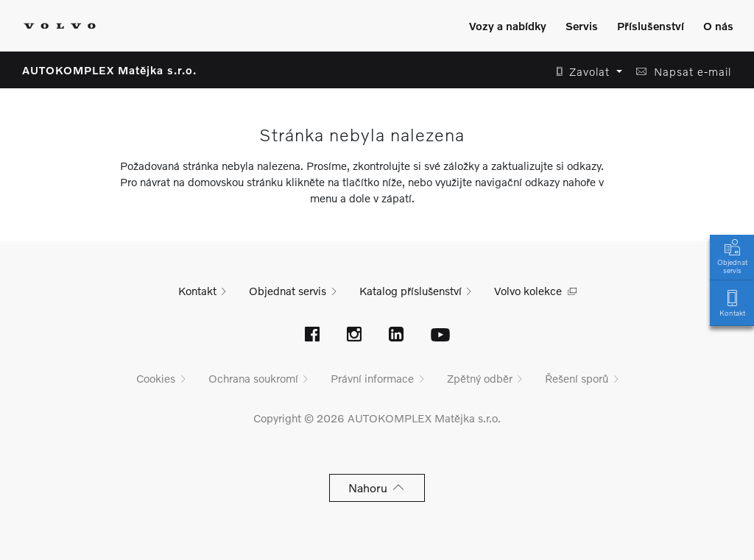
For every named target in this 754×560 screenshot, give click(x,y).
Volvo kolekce (528, 291)
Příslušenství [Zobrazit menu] (651, 26)
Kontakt (732, 302)
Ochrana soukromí (253, 378)
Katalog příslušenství (411, 291)
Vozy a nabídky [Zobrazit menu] (508, 26)
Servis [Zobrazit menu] (582, 26)
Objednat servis (732, 255)
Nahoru (377, 488)
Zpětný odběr (480, 378)
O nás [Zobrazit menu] (718, 26)
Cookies (156, 378)
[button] (585, 72)
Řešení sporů (577, 378)
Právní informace (372, 378)
